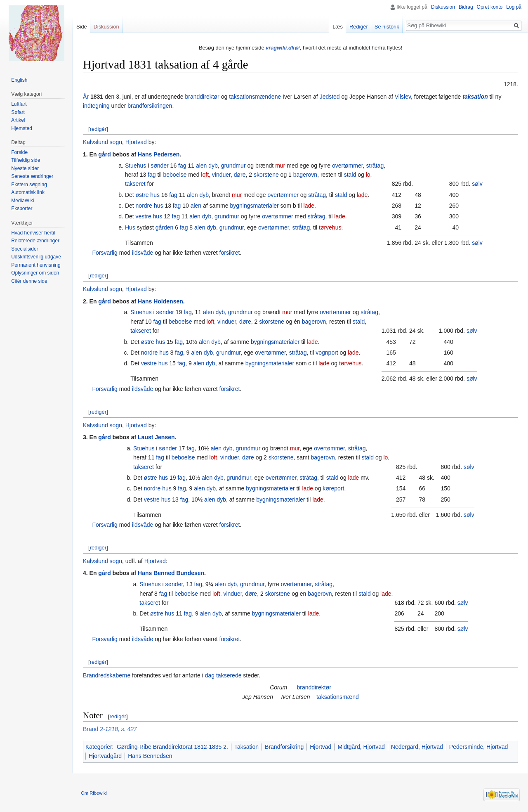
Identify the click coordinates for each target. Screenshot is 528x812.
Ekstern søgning (29, 185)
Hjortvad (136, 142)
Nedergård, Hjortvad (417, 747)
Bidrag (466, 7)
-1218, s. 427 (120, 729)
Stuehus (136, 166)
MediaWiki (22, 201)
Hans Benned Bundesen (171, 573)
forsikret (230, 253)
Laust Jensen (156, 437)
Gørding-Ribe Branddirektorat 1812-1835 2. (172, 747)
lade (362, 195)
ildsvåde (143, 253)
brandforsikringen (150, 106)
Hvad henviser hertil (33, 233)
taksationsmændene (255, 97)
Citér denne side (29, 281)
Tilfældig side (26, 160)
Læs (338, 27)
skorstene (266, 175)
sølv (477, 184)
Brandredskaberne (107, 675)
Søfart (18, 112)
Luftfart (19, 104)
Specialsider (25, 249)
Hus (130, 227)
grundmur (233, 166)
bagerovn (305, 175)
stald (350, 175)
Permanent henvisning (36, 265)
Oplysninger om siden (35, 273)
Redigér (359, 27)
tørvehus (330, 227)
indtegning (96, 106)
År (86, 97)
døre (240, 175)
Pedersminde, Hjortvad (478, 747)
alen (201, 166)
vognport (327, 353)
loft (205, 175)
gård (104, 154)
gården (165, 227)
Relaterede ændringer (35, 241)
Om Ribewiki (94, 793)
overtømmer (348, 166)
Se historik (387, 27)
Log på (514, 7)
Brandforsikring (284, 747)
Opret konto (490, 7)
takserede (229, 675)
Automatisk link (28, 192)
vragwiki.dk (280, 48)
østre (142, 195)
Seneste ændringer (32, 176)
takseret (135, 184)
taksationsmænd (338, 697)
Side (82, 27)
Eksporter (22, 208)
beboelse (175, 175)
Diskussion (443, 7)
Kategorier (99, 747)
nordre (144, 206)
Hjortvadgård (105, 756)
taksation (475, 97)
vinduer (221, 175)
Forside (19, 152)
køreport (333, 488)
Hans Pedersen (159, 154)
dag (210, 675)
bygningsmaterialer (254, 206)
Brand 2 (93, 729)
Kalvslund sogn (103, 142)
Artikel (18, 120)
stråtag (375, 166)
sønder (160, 166)
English (19, 80)
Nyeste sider (25, 168)
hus (155, 195)
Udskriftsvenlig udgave (36, 257)
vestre (144, 216)
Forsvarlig (105, 253)
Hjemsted (22, 128)
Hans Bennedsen (150, 756)
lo (368, 175)
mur (280, 166)
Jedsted (330, 97)
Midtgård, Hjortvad (361, 747)
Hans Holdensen (160, 301)
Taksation (246, 747)
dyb (213, 166)
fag (182, 166)
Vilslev (403, 97)
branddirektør (202, 97)
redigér (98, 129)
